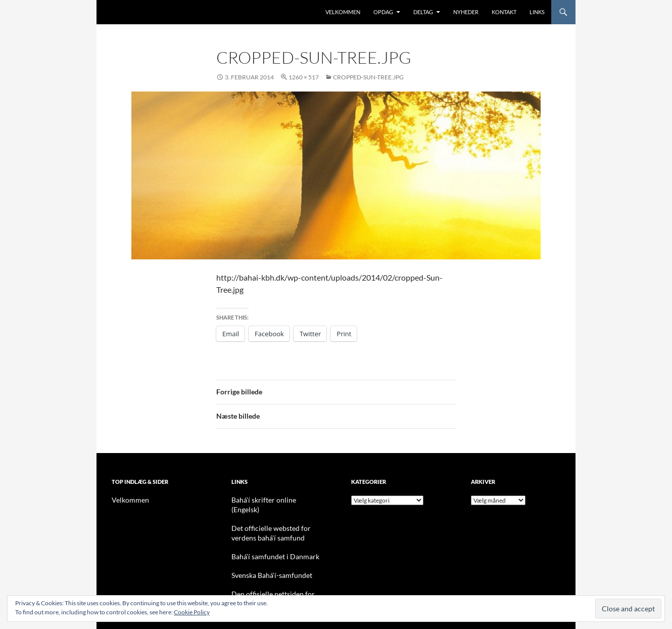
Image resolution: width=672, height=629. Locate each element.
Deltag (423, 12)
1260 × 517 (304, 77)
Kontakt (504, 12)
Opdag (383, 12)
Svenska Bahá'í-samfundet (266, 564)
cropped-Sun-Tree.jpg (368, 77)
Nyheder (466, 12)
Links (537, 12)
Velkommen (343, 12)
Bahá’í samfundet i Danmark (269, 545)
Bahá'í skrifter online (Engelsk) (271, 500)
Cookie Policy (192, 612)
